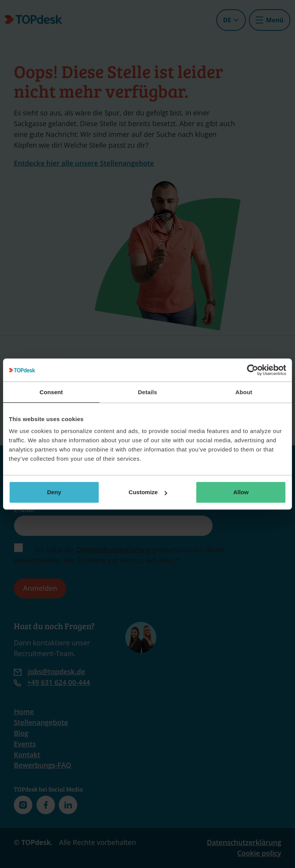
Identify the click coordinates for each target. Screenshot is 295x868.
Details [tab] (147, 392)
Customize (148, 492)
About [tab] (244, 392)
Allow (241, 492)
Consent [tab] (51, 392)
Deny (54, 492)
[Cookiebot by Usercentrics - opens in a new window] (253, 370)
